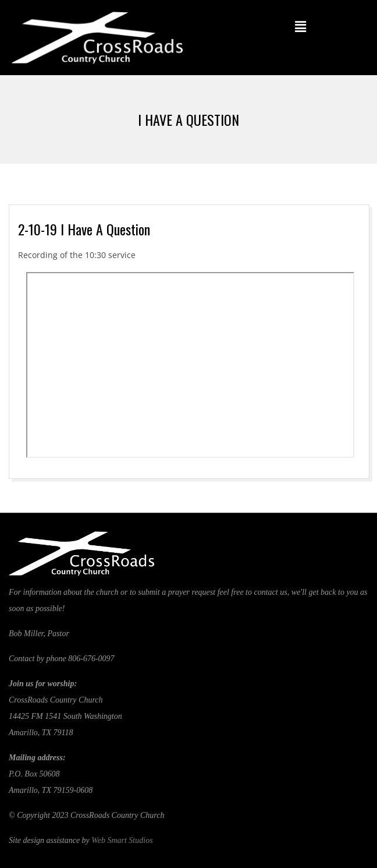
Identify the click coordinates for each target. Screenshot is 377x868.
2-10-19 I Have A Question (84, 229)
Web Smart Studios (122, 840)
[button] (300, 26)
